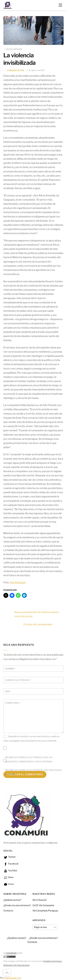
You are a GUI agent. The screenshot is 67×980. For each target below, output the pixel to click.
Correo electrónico (18, 680)
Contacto (8, 911)
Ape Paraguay (18, 582)
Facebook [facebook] (11, 864)
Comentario (13, 703)
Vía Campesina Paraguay (45, 911)
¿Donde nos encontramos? (17, 905)
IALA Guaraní (39, 900)
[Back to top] (7, 973)
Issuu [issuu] (8, 877)
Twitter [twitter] (10, 857)
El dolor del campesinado (44, 624)
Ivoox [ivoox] (9, 884)
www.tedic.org (13, 978)
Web (8, 691)
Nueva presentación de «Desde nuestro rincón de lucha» (31, 614)
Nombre (11, 669)
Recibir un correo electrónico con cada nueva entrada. (34, 772)
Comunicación (16, 70)
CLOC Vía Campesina (43, 905)
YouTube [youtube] (10, 871)
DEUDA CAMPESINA (14, 49)
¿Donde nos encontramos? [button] (43, 938)
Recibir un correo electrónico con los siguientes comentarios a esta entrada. (29, 760)
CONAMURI (11, 953)
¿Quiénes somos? (12, 900)
